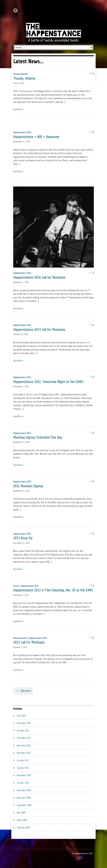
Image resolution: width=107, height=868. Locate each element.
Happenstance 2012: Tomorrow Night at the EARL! (48, 382)
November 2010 (24, 775)
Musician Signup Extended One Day (38, 438)
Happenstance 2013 (22, 325)
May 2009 (21, 813)
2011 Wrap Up (23, 538)
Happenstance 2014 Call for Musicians (39, 278)
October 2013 (23, 731)
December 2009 (24, 790)
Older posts (23, 691)
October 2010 (23, 783)
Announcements (21, 74)
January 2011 (23, 768)
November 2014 (24, 723)
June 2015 (21, 716)
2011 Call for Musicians (29, 642)
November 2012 (24, 746)
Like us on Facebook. (15, 11)
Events (16, 586)
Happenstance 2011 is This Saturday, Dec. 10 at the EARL (53, 590)
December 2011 (24, 753)
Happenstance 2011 (22, 534)
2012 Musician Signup (28, 486)
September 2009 (24, 805)
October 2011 (23, 760)
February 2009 (23, 828)
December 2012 (24, 738)
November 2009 (24, 798)
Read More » (19, 109)
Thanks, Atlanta (24, 79)
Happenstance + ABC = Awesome (36, 137)
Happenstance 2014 (22, 132)
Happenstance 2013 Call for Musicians (39, 330)
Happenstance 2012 (22, 377)
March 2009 (22, 820)
